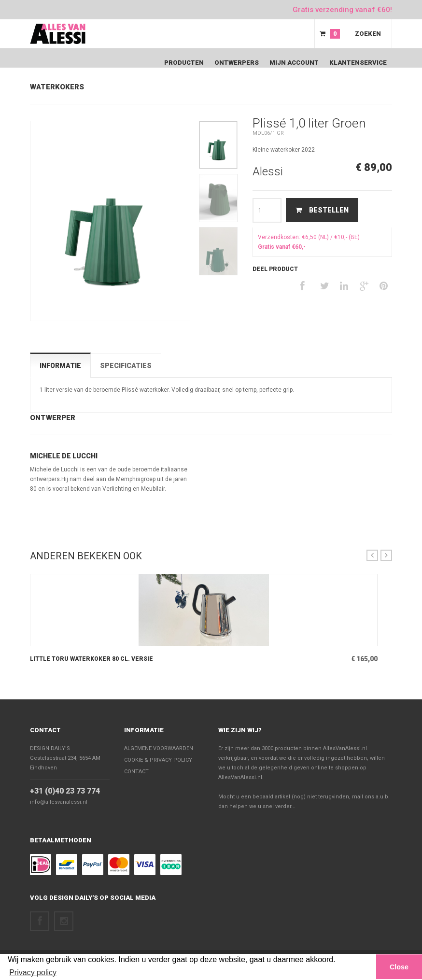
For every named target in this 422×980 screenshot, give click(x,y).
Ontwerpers (237, 63)
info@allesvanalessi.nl (59, 802)
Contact (45, 730)
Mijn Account (294, 63)
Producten (184, 63)
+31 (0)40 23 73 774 (65, 791)
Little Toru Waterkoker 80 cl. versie (91, 659)
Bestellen (322, 210)
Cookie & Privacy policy (158, 760)
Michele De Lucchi (64, 456)
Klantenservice (358, 63)
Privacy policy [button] (33, 973)
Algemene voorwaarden (159, 748)
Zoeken (368, 34)
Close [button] (399, 967)
